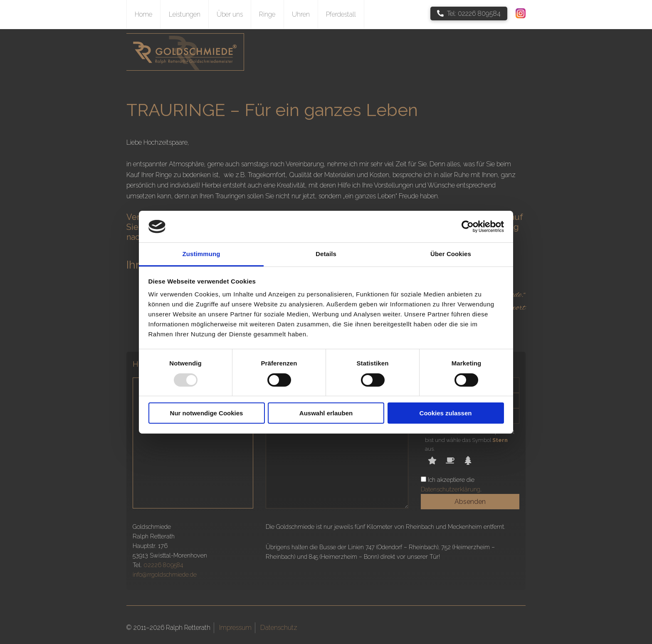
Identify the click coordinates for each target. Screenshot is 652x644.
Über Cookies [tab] (451, 254)
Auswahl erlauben (326, 413)
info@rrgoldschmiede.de (165, 574)
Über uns (230, 14)
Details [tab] (326, 254)
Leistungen (185, 14)
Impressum (235, 628)
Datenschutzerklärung (451, 489)
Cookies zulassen (446, 413)
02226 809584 (163, 565)
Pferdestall (341, 14)
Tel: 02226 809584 (469, 14)
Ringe (267, 14)
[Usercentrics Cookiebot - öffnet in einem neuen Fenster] (468, 227)
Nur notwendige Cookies (207, 413)
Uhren (301, 14)
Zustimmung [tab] (201, 254)
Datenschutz (279, 628)
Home (143, 14)
